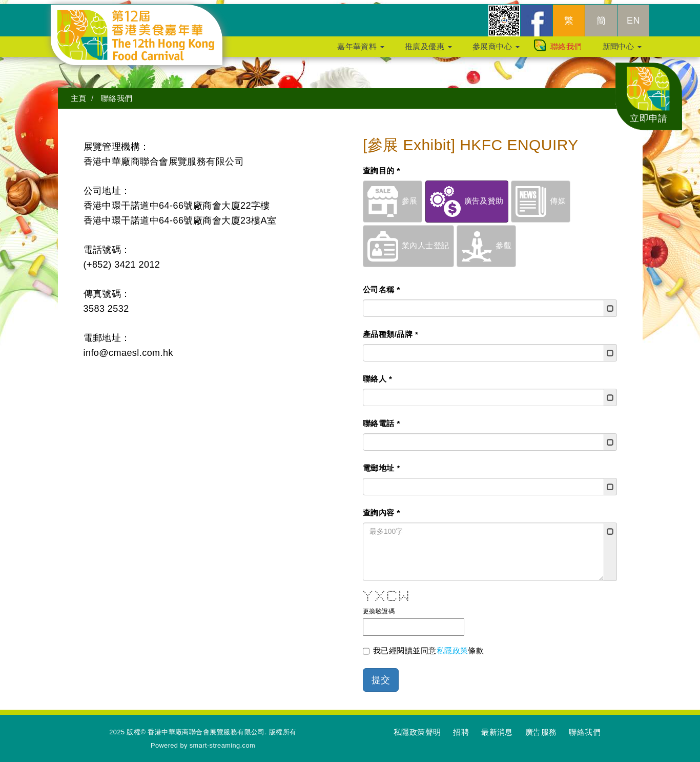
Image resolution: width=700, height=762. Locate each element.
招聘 (461, 728)
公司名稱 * (382, 285)
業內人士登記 (409, 241)
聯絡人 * (378, 375)
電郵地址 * (382, 464)
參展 (393, 197)
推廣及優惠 (428, 46)
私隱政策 (453, 646)
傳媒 (542, 197)
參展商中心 (496, 46)
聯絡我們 (566, 46)
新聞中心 (622, 46)
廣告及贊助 (467, 197)
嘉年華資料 (361, 46)
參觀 (487, 241)
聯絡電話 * (382, 419)
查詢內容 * (382, 508)
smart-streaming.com (222, 741)
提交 (381, 676)
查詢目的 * (382, 166)
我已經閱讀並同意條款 (424, 647)
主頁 (79, 94)
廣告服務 (541, 728)
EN (633, 21)
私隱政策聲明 (417, 728)
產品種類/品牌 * (391, 330)
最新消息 (497, 728)
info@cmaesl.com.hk (127, 349)
